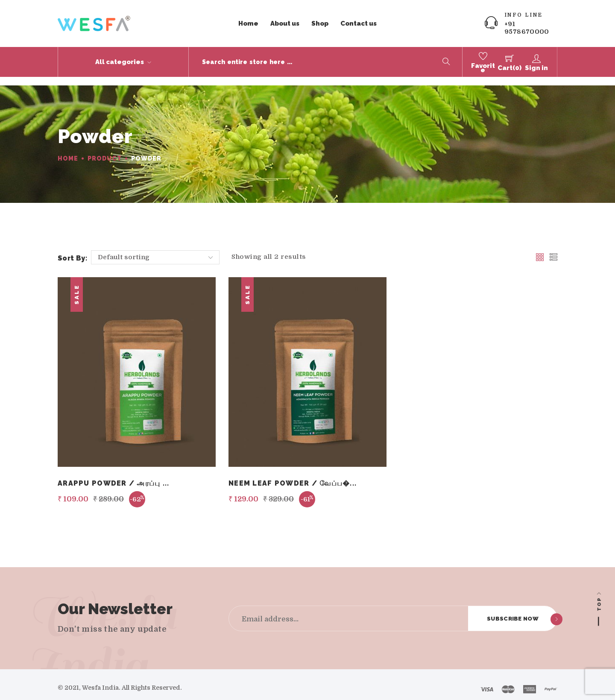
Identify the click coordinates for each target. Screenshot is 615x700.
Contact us (359, 23)
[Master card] (508, 682)
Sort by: (72, 250)
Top (599, 604)
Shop (320, 23)
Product (104, 150)
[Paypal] (551, 682)
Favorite (483, 68)
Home (248, 23)
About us (285, 23)
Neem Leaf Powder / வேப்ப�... (293, 475)
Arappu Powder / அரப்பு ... (114, 475)
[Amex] (530, 682)
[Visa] (487, 682)
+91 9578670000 (527, 28)
